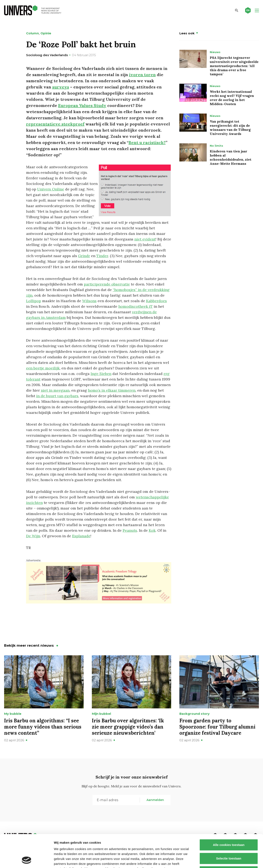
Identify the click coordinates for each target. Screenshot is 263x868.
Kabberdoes (156, 301)
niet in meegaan (55, 390)
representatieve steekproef (55, 124)
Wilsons (89, 301)
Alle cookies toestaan (229, 814)
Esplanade (81, 536)
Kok (152, 530)
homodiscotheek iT (136, 306)
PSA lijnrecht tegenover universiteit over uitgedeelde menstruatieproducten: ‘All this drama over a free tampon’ (234, 66)
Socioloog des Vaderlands (47, 55)
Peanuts (130, 530)
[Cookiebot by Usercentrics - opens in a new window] (27, 860)
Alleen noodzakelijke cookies (229, 841)
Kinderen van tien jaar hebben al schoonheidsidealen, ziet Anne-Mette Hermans (231, 157)
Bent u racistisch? (147, 142)
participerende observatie (107, 284)
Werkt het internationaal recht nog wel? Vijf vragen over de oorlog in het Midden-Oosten (232, 98)
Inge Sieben (101, 374)
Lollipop (34, 301)
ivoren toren (142, 75)
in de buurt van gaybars (57, 396)
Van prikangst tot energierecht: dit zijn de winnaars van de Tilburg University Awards (230, 128)
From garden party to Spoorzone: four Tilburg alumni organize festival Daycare (217, 727)
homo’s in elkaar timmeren (112, 390)
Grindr (84, 256)
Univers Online (51, 189)
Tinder (102, 256)
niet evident (145, 239)
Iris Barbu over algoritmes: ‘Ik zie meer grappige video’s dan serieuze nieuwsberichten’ (128, 727)
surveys (61, 87)
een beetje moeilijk (43, 368)
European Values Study (82, 105)
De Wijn (33, 536)
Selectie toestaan (229, 828)
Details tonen (222, 860)
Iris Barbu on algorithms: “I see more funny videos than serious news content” (43, 727)
